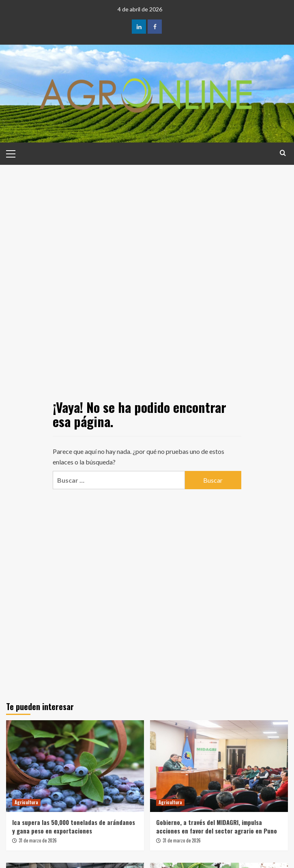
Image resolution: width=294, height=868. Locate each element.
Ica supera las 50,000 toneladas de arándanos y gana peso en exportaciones (74, 826)
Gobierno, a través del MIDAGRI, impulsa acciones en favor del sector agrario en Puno (217, 826)
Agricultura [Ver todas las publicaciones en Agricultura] (26, 802)
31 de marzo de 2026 (38, 840)
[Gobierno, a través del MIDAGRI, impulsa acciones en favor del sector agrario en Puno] (219, 766)
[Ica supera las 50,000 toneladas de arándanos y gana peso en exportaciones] (75, 766)
